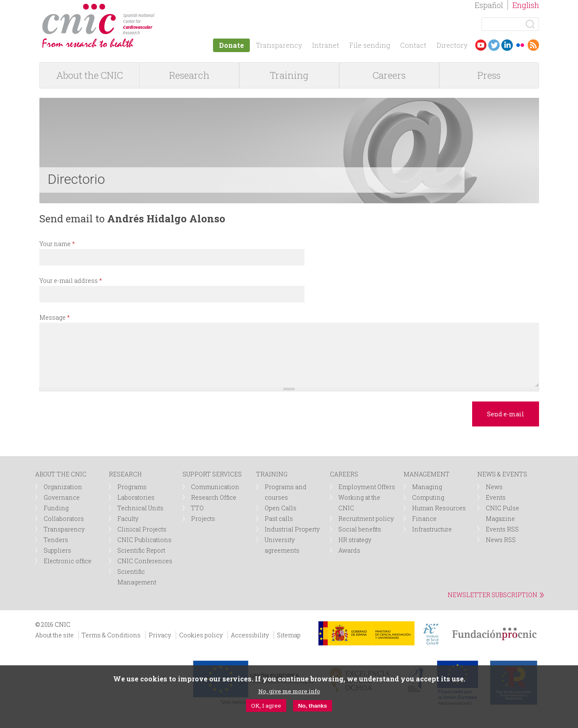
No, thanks (313, 706)
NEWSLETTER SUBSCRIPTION (492, 595)
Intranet (326, 45)
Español (489, 5)
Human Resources (439, 508)
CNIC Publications (144, 540)
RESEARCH (125, 474)
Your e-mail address (71, 281)
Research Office (214, 497)
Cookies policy (201, 635)
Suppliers (57, 550)
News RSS (501, 540)
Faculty (128, 519)
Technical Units (140, 508)
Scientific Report (141, 550)
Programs (132, 487)
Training (289, 75)
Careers (389, 75)
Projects (203, 519)
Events (496, 497)
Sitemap (289, 635)
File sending (370, 45)
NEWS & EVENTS (502, 474)
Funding (56, 508)
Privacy (160, 635)
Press (489, 75)
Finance (424, 519)
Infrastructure (432, 529)
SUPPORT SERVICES (212, 474)
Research (189, 75)
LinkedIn (507, 45)
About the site (54, 635)
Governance (62, 497)
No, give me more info (289, 691)
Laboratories (136, 497)
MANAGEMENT (427, 474)
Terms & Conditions (111, 635)
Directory (452, 45)
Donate (231, 45)
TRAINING (272, 474)
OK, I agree (266, 706)
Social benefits (360, 529)
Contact (413, 45)
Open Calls (281, 508)
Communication (215, 487)
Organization (63, 487)
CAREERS (344, 474)
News (494, 487)
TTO (197, 508)
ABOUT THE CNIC (61, 474)
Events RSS (502, 529)
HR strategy (355, 540)
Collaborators (64, 519)
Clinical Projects (142, 529)
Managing (427, 487)
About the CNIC (90, 75)
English (526, 5)
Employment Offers (367, 487)
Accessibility (250, 635)
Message (55, 317)
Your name (57, 244)
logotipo (161, 8)
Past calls (279, 519)
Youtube (481, 45)
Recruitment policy (366, 519)
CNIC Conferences (145, 561)
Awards (349, 550)
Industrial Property (292, 529)
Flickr (520, 45)
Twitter (494, 45)
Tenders (56, 540)
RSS (533, 45)
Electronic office (68, 561)
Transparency (279, 45)
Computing (428, 497)
